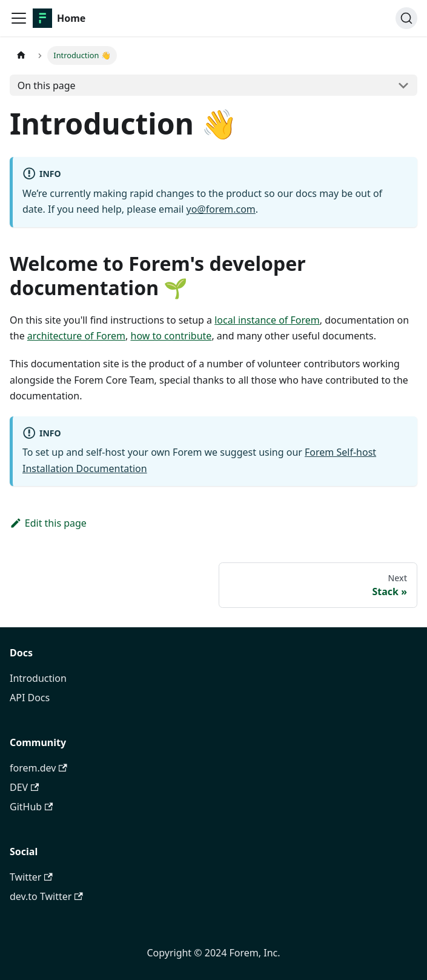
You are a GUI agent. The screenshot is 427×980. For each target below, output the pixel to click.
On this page (47, 85)
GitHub (31, 807)
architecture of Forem (76, 336)
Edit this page (48, 523)
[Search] (406, 18)
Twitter (31, 877)
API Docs (30, 698)
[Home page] (21, 55)
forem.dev (38, 768)
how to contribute (171, 336)
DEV (24, 787)
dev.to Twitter (46, 896)
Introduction (38, 678)
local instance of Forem (267, 320)
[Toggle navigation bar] (19, 18)
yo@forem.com (221, 209)
